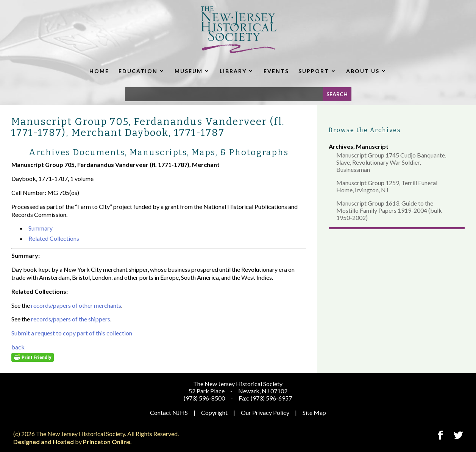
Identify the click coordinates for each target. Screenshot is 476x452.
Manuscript (372, 146)
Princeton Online (107, 442)
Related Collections (54, 238)
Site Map (314, 412)
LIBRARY (233, 71)
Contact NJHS (169, 412)
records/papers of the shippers (71, 319)
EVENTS (276, 71)
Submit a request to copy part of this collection (72, 333)
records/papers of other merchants (76, 305)
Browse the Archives (365, 130)
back (18, 347)
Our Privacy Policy (265, 412)
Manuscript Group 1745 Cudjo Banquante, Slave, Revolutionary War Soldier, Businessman (391, 162)
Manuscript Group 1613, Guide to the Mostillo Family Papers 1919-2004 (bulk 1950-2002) (389, 210)
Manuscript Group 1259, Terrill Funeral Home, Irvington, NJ (387, 186)
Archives (341, 146)
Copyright (214, 412)
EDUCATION (138, 71)
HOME (99, 71)
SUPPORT (314, 71)
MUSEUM (189, 71)
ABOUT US (363, 71)
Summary (41, 228)
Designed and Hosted (44, 442)
